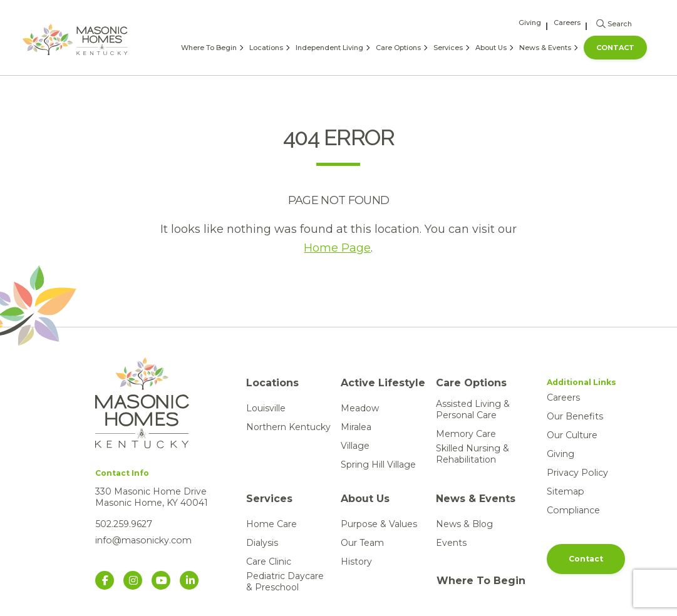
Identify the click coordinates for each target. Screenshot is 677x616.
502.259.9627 (123, 524)
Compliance (573, 510)
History (356, 562)
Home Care (271, 524)
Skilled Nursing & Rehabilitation (473, 454)
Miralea (356, 427)
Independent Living (329, 48)
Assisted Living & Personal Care (473, 409)
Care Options (398, 48)
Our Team (362, 543)
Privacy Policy (577, 473)
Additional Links (581, 382)
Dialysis (262, 543)
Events (451, 543)
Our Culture (572, 435)
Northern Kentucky (288, 427)
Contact (615, 48)
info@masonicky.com (142, 540)
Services (448, 48)
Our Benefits (575, 416)
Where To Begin (209, 48)
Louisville (266, 408)
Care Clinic (269, 562)
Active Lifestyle (383, 383)
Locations (266, 48)
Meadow (360, 408)
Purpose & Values (379, 524)
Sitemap (565, 491)
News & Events (545, 48)
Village (355, 446)
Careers (567, 23)
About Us (491, 48)
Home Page (337, 248)
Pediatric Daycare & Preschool (285, 582)
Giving (530, 23)
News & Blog (464, 524)
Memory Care (466, 434)
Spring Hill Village (378, 465)
